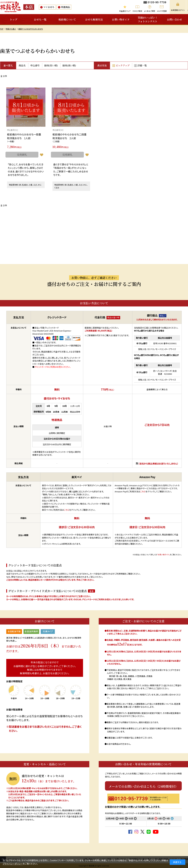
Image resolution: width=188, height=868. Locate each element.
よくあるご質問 (150, 11)
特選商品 (65, 7)
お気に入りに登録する (42, 155)
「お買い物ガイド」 (163, 554)
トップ (13, 19)
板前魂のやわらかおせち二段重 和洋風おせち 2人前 (71, 136)
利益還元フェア (125, 11)
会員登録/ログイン (178, 10)
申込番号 (35, 65)
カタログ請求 (137, 11)
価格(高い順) (69, 65)
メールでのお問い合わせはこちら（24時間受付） (143, 786)
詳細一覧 (142, 65)
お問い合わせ (175, 19)
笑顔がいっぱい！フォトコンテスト (148, 19)
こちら (67, 510)
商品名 (22, 65)
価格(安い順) (51, 65)
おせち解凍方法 (94, 19)
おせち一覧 (40, 19)
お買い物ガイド (121, 19)
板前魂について (67, 19)
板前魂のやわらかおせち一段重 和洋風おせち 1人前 (25, 136)
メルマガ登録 (162, 11)
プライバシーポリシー (13, 864)
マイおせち (49, 7)
